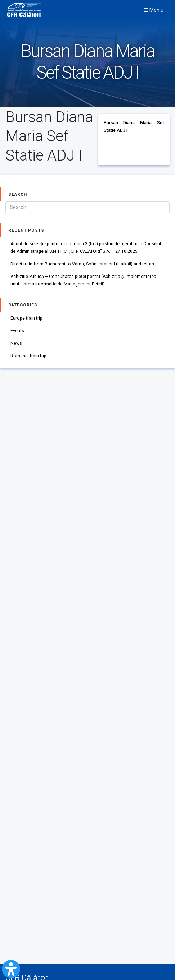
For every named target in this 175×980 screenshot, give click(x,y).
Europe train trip (26, 318)
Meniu (154, 10)
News (16, 344)
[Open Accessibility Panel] (11, 969)
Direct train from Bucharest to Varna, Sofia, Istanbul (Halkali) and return (82, 264)
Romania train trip (28, 356)
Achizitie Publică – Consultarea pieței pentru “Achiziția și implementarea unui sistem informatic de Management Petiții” (84, 280)
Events (17, 331)
